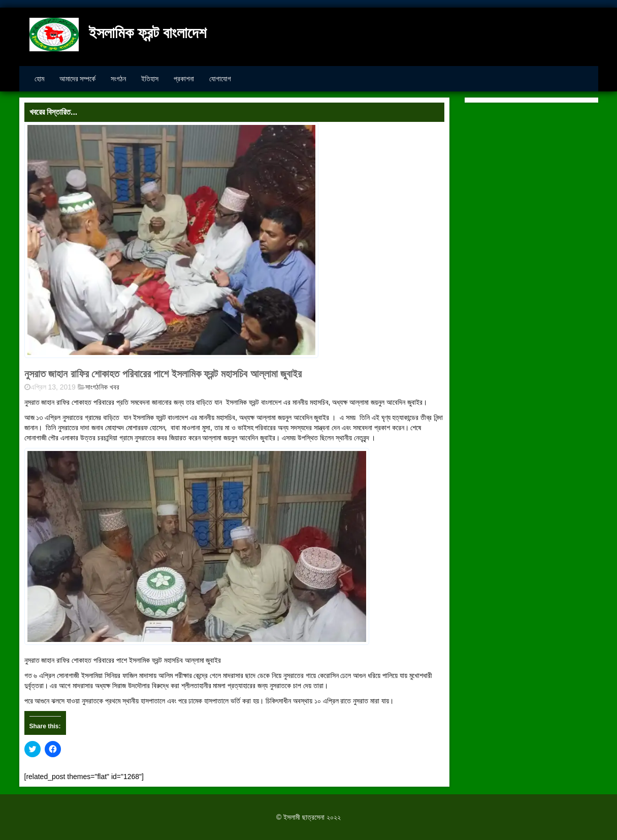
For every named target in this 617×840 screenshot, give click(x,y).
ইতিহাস (150, 79)
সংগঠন (118, 79)
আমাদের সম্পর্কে (78, 79)
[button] (171, 240)
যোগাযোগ (220, 79)
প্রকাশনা (184, 79)
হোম (39, 79)
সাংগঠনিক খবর (102, 387)
